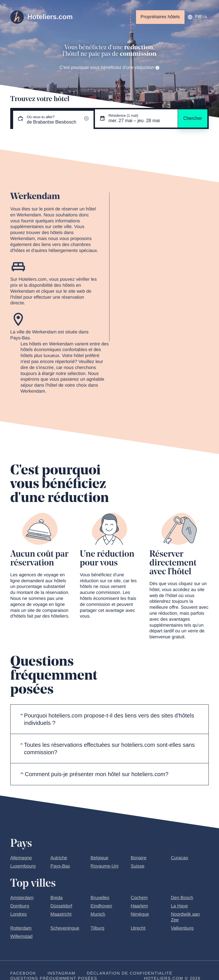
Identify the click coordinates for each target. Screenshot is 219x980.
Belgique (100, 858)
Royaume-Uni (105, 866)
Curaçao (179, 858)
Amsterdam (22, 898)
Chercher (193, 118)
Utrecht (138, 928)
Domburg (20, 906)
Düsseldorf (61, 906)
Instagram (61, 973)
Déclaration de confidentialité (129, 973)
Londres (19, 914)
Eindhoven (102, 906)
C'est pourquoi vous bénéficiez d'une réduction (109, 68)
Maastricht (61, 914)
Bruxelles (100, 898)
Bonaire (138, 858)
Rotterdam (21, 928)
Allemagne (21, 858)
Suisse (137, 866)
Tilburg (98, 928)
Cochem (139, 898)
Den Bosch (182, 898)
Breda (57, 898)
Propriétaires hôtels (160, 17)
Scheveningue (65, 928)
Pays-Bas (60, 866)
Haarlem (139, 906)
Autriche (59, 858)
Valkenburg (182, 928)
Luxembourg (23, 866)
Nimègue (140, 914)
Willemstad (21, 937)
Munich (98, 914)
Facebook (23, 973)
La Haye (179, 906)
